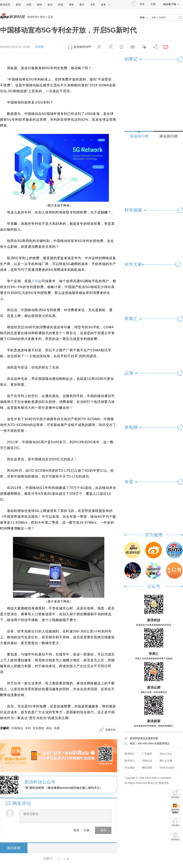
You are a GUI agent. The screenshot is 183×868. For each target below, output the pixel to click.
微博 (132, 47)
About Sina (166, 754)
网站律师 (147, 768)
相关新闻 (14, 848)
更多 (106, 5)
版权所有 (164, 783)
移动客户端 (171, 4)
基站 (49, 728)
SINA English (167, 768)
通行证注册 (166, 761)
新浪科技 (33, 17)
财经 (40, 5)
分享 (154, 47)
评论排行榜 (169, 136)
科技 (61, 5)
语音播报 (175, 823)
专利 (28, 728)
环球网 (39, 47)
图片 (82, 5)
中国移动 (17, 728)
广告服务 (147, 754)
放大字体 (110, 47)
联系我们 (130, 761)
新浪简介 (130, 754)
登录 (76, 830)
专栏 (93, 5)
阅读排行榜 (139, 136)
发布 (103, 830)
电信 (42, 17)
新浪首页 (5, 5)
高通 (35, 281)
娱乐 (50, 5)
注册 (153, 4)
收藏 (121, 47)
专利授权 (38, 728)
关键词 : (6, 728)
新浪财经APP (83, 47)
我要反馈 (111, 730)
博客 (71, 5)
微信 (143, 47)
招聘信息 (147, 761)
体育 (29, 5)
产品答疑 (130, 768)
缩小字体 (98, 47)
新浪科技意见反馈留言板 (144, 738)
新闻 (18, 5)
